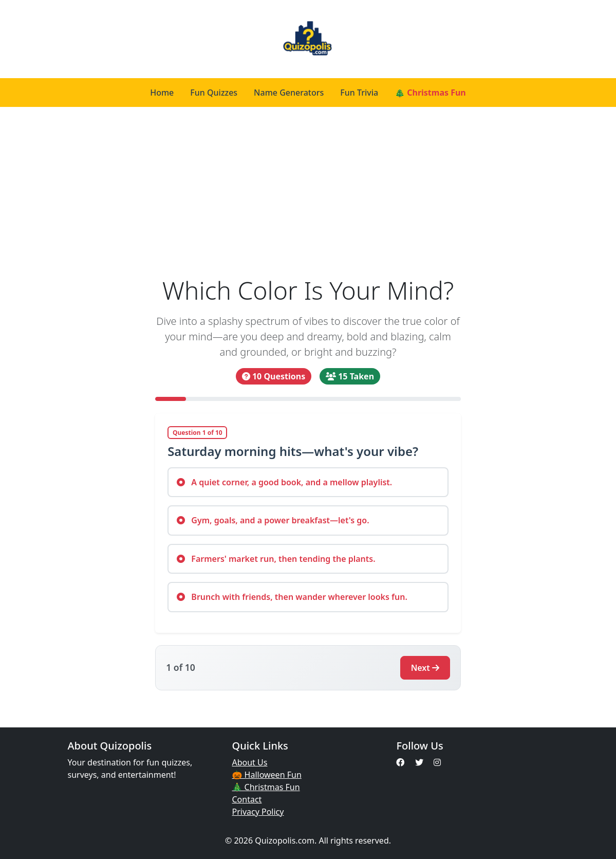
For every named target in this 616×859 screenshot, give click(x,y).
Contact (247, 799)
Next (425, 668)
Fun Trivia (359, 93)
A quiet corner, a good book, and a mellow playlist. (284, 482)
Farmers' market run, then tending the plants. (276, 559)
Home (162, 93)
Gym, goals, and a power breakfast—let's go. (273, 520)
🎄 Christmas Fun (430, 93)
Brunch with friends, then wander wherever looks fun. (292, 597)
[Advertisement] (308, 191)
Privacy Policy (258, 812)
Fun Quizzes (214, 93)
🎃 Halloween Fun (266, 775)
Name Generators (289, 93)
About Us (249, 762)
